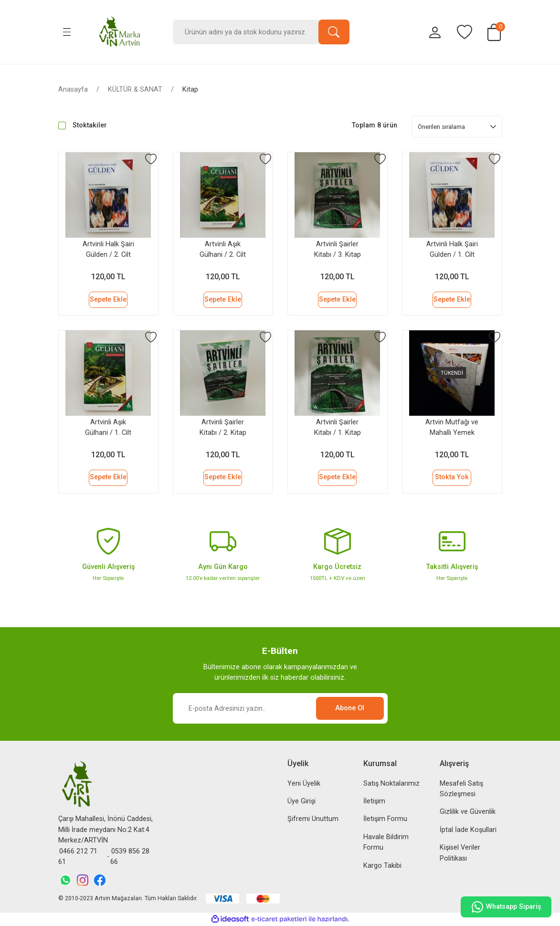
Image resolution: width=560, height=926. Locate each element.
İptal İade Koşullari (468, 830)
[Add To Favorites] (151, 159)
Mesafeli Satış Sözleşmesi (461, 789)
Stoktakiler (90, 125)
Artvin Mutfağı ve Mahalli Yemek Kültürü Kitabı (452, 429)
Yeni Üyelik (304, 784)
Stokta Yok (452, 477)
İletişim (374, 801)
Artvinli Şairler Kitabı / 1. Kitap (338, 427)
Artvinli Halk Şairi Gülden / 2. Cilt (108, 249)
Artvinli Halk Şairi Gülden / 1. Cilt (452, 249)
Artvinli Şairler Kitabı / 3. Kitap (338, 249)
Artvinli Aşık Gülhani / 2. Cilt (223, 249)
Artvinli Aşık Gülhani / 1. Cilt (108, 427)
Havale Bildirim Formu (386, 842)
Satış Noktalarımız (391, 784)
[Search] (261, 32)
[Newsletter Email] (280, 708)
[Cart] (494, 32)
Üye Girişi (301, 801)
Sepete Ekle (108, 300)
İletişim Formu (385, 819)
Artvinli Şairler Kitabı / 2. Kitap (223, 427)
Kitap (190, 89)
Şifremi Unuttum (313, 819)
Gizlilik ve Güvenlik (468, 812)
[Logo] (120, 32)
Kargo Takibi (382, 866)
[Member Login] (435, 32)
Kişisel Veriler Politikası (460, 853)
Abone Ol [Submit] (350, 708)
